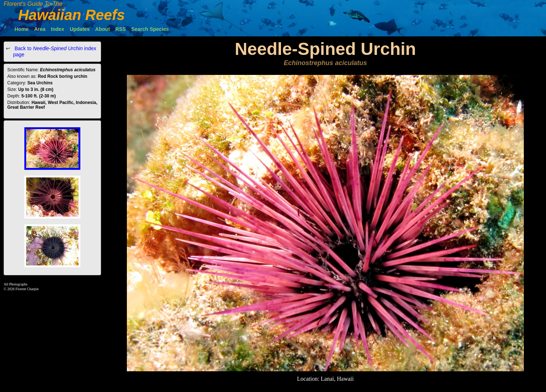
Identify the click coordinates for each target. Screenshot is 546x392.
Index (58, 29)
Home (22, 29)
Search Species (150, 29)
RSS (121, 29)
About (103, 29)
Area (40, 29)
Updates (80, 29)
